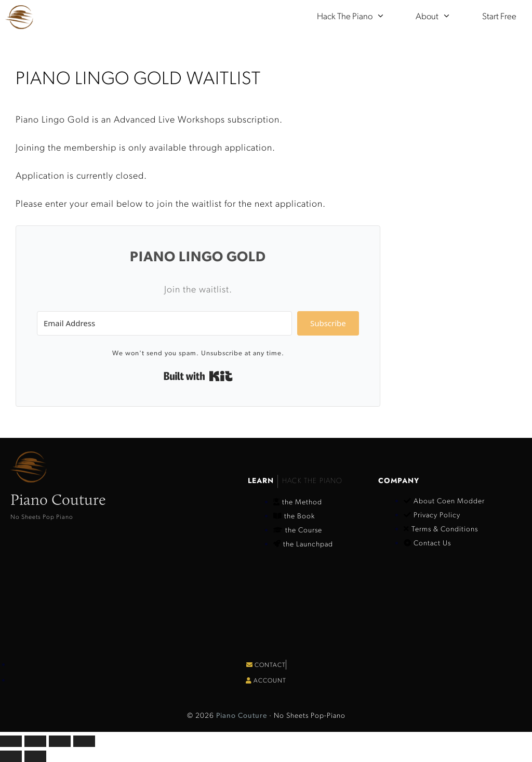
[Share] (60, 741)
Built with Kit (198, 376)
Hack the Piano (359, 17)
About (441, 17)
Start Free (499, 17)
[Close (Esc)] (84, 741)
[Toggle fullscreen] (35, 741)
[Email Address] (164, 323)
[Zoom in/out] (11, 741)
